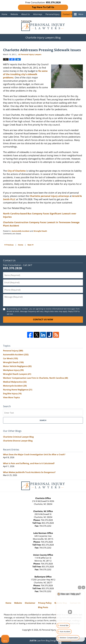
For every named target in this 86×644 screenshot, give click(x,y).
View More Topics (11, 397)
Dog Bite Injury (12, 394)
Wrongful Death (40, 231)
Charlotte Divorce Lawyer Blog (18, 441)
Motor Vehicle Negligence (17, 366)
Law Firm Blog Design (43, 641)
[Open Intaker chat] (60, 643)
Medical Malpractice (15, 382)
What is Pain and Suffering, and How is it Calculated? (29, 463)
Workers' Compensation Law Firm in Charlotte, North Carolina (35, 378)
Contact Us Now (43, 319)
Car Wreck (10, 358)
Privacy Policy (45, 603)
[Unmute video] (70, 612)
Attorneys (38, 14)
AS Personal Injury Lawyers (52, 630)
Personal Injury (52, 14)
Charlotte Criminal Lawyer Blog (18, 437)
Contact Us (68, 14)
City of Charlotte (17, 171)
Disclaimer (30, 603)
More (81, 14)
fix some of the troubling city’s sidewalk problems (25, 74)
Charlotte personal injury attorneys (49, 196)
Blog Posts (43, 607)
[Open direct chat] (80, 587)
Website (14, 14)
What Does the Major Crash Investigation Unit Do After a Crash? (34, 454)
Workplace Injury (13, 370)
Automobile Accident (21, 231)
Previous (9, 245)
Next (31, 245)
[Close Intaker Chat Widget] (83, 587)
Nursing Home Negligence (18, 390)
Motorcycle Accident (15, 386)
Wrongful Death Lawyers (17, 374)
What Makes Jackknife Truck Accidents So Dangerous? (29, 472)
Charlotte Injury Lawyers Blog (43, 26)
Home (4, 14)
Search (43, 420)
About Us (26, 14)
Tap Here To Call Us (43, 7)
